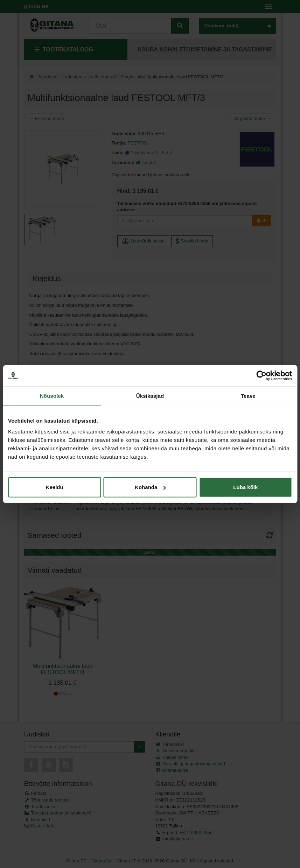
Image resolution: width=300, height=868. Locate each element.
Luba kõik (245, 487)
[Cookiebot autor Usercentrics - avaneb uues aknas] (261, 375)
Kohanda (150, 487)
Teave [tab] (248, 396)
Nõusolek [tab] (52, 396)
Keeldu (55, 487)
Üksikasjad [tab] (150, 396)
